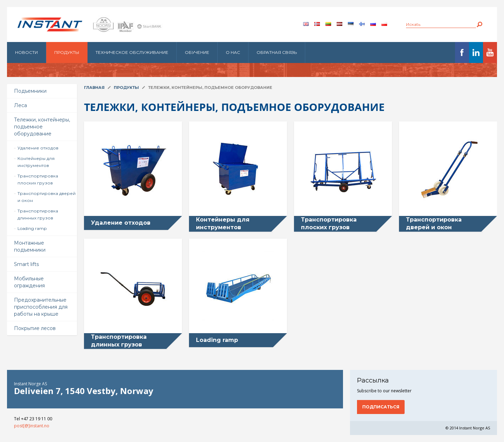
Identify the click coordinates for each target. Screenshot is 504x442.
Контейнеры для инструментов (36, 162)
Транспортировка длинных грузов (38, 214)
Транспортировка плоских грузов (38, 179)
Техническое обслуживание (132, 52)
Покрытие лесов (35, 328)
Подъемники (30, 91)
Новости (26, 52)
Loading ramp (32, 228)
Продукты (67, 52)
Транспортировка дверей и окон (47, 197)
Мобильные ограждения (29, 282)
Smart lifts (26, 264)
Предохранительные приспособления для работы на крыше (41, 307)
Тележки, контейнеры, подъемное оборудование (42, 127)
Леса (20, 105)
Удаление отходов (38, 148)
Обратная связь (277, 52)
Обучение (197, 52)
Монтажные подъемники (30, 246)
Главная (94, 87)
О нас (233, 52)
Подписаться (381, 407)
